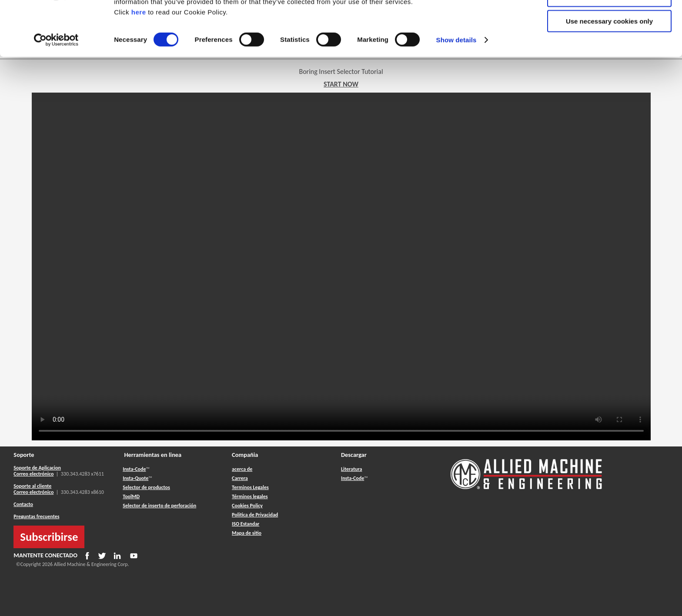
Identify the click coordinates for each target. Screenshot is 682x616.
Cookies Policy (247, 506)
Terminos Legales (250, 487)
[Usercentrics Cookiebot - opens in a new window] (56, 91)
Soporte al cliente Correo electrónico (33, 489)
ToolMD (131, 496)
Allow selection (609, 47)
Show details (456, 91)
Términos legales (250, 496)
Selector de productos (146, 487)
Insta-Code (134, 469)
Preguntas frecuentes (36, 516)
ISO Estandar (246, 524)
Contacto (23, 504)
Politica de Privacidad (255, 515)
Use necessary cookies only (609, 72)
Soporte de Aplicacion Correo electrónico (37, 471)
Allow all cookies (610, 22)
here (139, 63)
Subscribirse (49, 537)
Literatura (351, 469)
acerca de (242, 469)
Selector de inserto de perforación (159, 506)
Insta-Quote (135, 478)
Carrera (240, 478)
